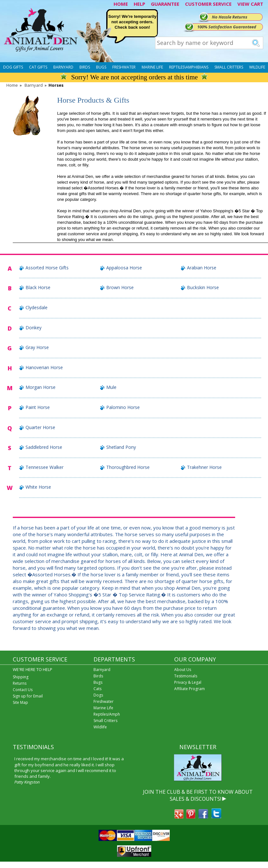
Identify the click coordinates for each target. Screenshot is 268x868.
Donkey (33, 328)
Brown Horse (120, 287)
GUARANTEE (165, 4)
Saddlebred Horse (44, 447)
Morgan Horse (41, 387)
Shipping (21, 677)
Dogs (98, 695)
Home (12, 85)
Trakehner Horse (204, 467)
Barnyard (63, 67)
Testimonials (186, 676)
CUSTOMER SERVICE (208, 4)
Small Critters (229, 67)
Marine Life (152, 67)
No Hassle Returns (230, 17)
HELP (139, 4)
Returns (20, 683)
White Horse (38, 487)
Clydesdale (37, 307)
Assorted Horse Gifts (47, 268)
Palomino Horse (123, 407)
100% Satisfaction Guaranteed (227, 27)
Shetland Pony (121, 447)
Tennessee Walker (45, 467)
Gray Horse (37, 347)
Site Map (20, 702)
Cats (97, 689)
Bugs (101, 67)
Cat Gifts (38, 67)
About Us (183, 670)
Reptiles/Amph (107, 714)
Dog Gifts (13, 67)
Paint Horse (38, 407)
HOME (121, 4)
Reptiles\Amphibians (189, 67)
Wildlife (257, 67)
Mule (111, 387)
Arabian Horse (202, 268)
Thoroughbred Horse (128, 467)
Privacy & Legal (188, 682)
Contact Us (23, 690)
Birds (85, 67)
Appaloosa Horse (124, 268)
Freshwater (124, 67)
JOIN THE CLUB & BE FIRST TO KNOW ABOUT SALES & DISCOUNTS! (198, 795)
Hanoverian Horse (44, 367)
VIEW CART (250, 4)
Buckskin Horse (203, 287)
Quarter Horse (40, 427)
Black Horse (38, 287)
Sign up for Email (28, 696)
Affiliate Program (190, 689)
